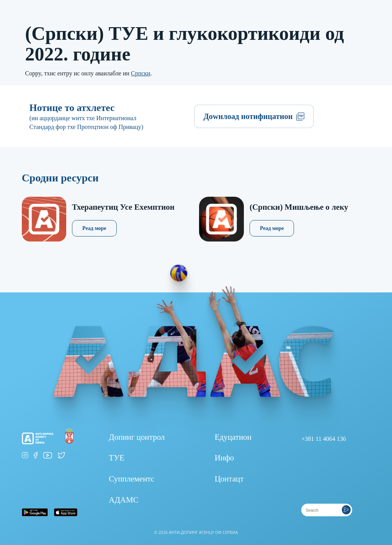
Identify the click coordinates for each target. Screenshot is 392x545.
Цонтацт (229, 479)
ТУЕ (117, 458)
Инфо (225, 458)
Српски (141, 73)
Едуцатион (233, 437)
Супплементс (131, 479)
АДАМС (123, 500)
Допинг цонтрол (137, 437)
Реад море (94, 228)
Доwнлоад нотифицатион (254, 116)
